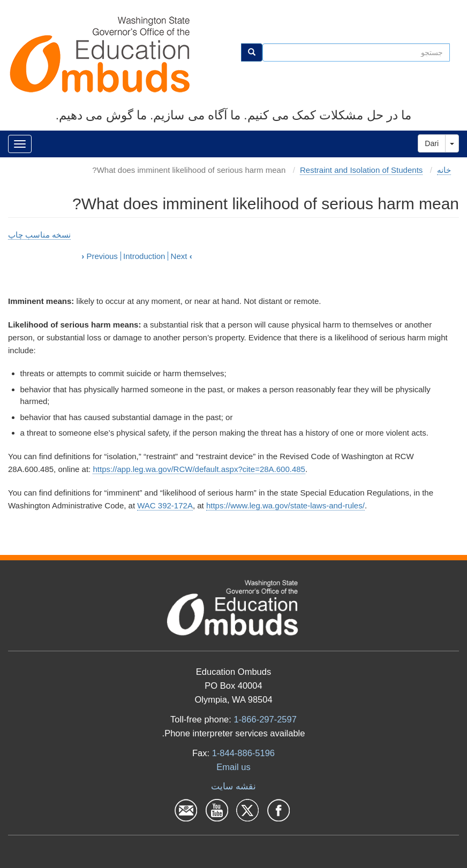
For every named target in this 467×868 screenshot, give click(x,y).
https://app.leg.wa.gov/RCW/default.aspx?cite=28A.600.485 (199, 469)
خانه (444, 170)
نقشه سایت (234, 786)
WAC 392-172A (165, 505)
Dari (432, 143)
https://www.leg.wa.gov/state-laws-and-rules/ (285, 505)
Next (182, 256)
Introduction (144, 256)
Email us (233, 767)
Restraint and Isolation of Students (361, 170)
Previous (100, 256)
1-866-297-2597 (265, 719)
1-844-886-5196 (243, 753)
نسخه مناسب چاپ (39, 235)
